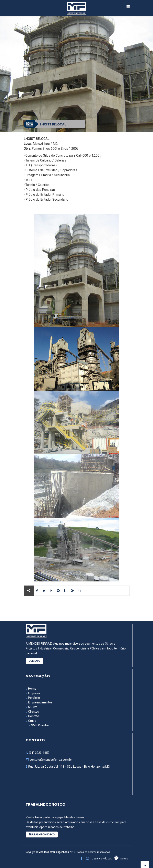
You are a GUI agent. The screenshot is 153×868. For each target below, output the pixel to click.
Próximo (115, 608)
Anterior (39, 608)
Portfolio (34, 698)
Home (32, 689)
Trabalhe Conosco (42, 834)
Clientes (34, 712)
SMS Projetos (40, 725)
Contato (34, 661)
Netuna (121, 859)
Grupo (32, 721)
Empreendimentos (40, 702)
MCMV (33, 707)
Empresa (34, 693)
